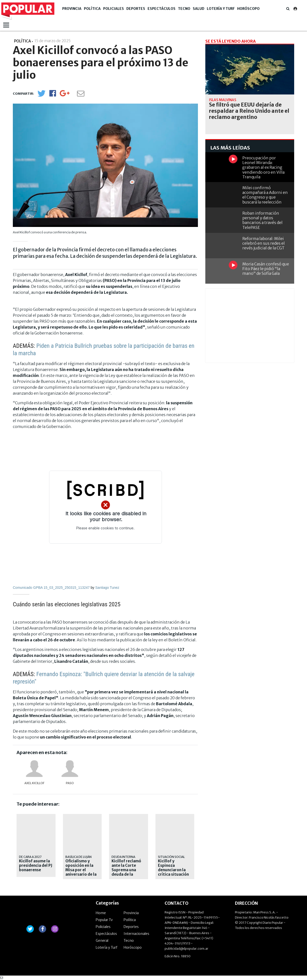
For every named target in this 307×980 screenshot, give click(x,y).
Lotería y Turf (221, 9)
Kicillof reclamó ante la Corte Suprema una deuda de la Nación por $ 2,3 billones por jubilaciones (127, 874)
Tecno (184, 9)
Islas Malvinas (223, 100)
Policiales (114, 9)
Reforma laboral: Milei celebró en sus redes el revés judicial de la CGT (264, 243)
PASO (70, 783)
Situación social (171, 857)
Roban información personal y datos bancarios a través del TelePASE (262, 220)
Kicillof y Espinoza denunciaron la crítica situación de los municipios (174, 870)
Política (92, 9)
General (102, 941)
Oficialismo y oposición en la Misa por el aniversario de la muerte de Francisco (81, 872)
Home (101, 913)
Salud (199, 9)
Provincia (72, 9)
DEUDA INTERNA (123, 857)
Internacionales (136, 934)
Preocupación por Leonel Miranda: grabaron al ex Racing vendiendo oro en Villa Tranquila (263, 167)
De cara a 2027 (30, 857)
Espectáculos (162, 9)
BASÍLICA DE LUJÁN (78, 857)
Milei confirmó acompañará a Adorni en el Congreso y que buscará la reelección (265, 195)
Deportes (136, 9)
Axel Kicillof (34, 783)
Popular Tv (104, 920)
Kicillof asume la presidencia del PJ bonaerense (36, 866)
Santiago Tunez (107, 588)
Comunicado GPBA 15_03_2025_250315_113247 (52, 588)
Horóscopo (248, 9)
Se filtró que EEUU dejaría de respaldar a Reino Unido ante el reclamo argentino (249, 111)
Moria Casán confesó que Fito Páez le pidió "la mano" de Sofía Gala (266, 269)
